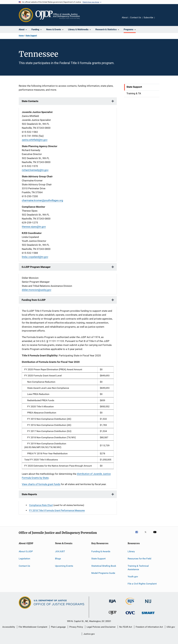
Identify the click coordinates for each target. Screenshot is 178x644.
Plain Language (58, 627)
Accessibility (9, 627)
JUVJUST (60, 551)
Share (159, 20)
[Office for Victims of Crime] (130, 615)
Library (131, 551)
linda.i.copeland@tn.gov (35, 257)
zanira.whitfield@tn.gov (35, 140)
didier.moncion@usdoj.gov (37, 290)
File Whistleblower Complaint (33, 627)
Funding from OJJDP (34, 300)
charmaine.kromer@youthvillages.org (42, 200)
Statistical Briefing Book (104, 566)
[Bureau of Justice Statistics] (130, 605)
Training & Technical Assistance (138, 568)
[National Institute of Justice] (148, 604)
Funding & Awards (101, 551)
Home (21, 36)
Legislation (24, 559)
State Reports (29, 494)
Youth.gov (133, 577)
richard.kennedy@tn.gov (35, 170)
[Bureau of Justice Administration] (112, 603)
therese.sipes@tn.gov (34, 227)
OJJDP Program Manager (36, 267)
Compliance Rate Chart (41, 505)
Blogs (58, 559)
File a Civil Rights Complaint (142, 584)
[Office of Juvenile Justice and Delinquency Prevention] (113, 615)
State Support (31, 36)
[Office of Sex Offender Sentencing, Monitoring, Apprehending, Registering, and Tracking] (148, 615)
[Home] (58, 15)
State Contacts (30, 101)
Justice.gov (89, 634)
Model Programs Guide (103, 573)
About (125, 18)
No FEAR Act (126, 627)
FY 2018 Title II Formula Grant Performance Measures (57, 510)
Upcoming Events (64, 566)
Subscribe (148, 18)
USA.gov (171, 627)
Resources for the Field (139, 559)
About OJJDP (26, 551)
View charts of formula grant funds (41, 484)
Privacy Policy (76, 627)
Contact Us (136, 18)
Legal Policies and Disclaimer (101, 627)
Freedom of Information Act (149, 627)
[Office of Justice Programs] (26, 15)
